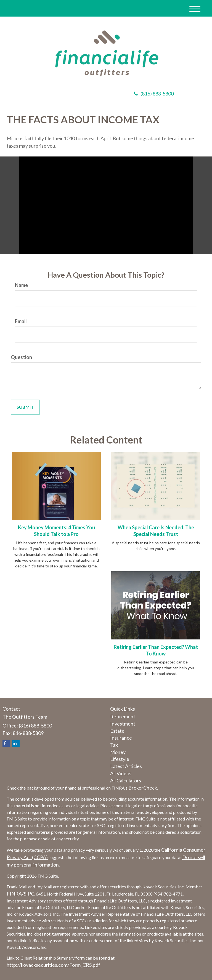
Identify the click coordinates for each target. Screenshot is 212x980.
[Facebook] (6, 743)
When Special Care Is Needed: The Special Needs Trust (156, 531)
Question (21, 357)
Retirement (123, 716)
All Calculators (126, 780)
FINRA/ (15, 894)
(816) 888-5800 (154, 94)
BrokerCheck (143, 788)
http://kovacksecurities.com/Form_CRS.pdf (53, 965)
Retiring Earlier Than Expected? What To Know (156, 650)
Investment (123, 724)
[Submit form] (25, 407)
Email (21, 321)
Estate (117, 731)
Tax (114, 745)
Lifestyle (120, 759)
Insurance (121, 738)
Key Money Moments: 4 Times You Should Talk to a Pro (56, 531)
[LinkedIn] (16, 743)
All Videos (121, 773)
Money (118, 752)
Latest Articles (126, 766)
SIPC (29, 894)
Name (21, 285)
